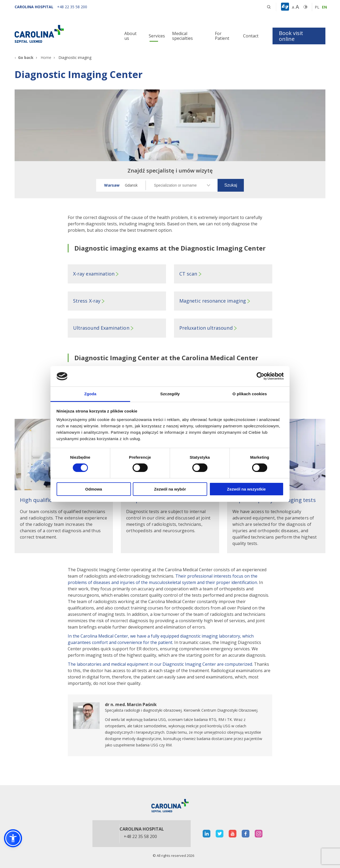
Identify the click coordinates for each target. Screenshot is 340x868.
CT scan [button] (188, 274)
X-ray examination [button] (94, 274)
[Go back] (24, 57)
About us (130, 36)
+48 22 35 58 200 (140, 837)
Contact (251, 36)
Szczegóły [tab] (170, 394)
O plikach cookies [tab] (250, 394)
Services (157, 36)
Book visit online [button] (291, 36)
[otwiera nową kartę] (170, 725)
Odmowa (94, 489)
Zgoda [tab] (90, 394)
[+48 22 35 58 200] (72, 7)
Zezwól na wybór (170, 489)
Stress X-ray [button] (87, 301)
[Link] (64, 34)
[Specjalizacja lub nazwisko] (182, 185)
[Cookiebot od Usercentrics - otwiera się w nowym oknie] (260, 376)
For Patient (222, 36)
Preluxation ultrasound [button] (206, 328)
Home (46, 57)
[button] (286, 7)
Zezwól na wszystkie (246, 489)
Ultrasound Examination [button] (101, 328)
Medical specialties (182, 36)
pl (317, 7)
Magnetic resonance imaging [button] (213, 301)
